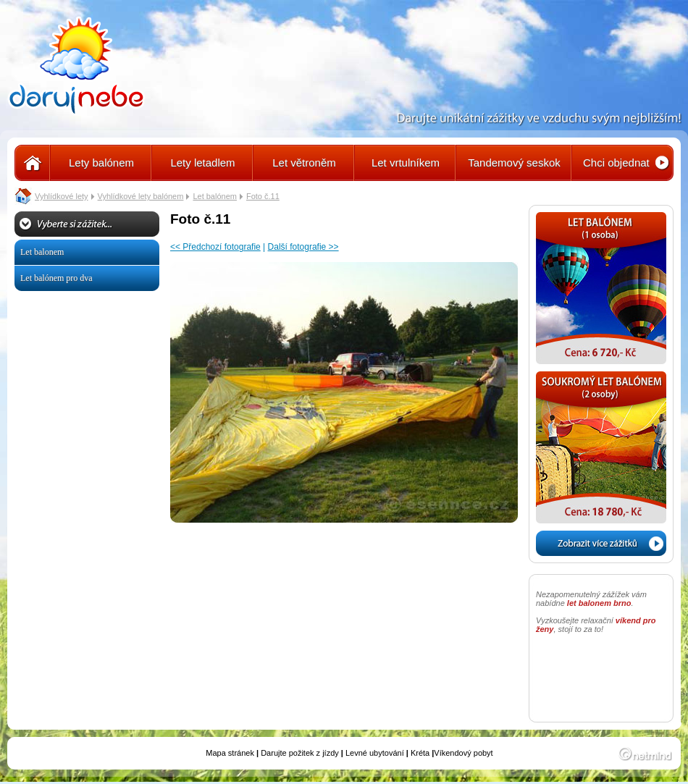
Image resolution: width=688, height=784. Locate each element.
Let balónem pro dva (56, 278)
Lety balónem (101, 163)
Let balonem (42, 252)
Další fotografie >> (303, 247)
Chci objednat (616, 163)
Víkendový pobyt (463, 753)
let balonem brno (599, 603)
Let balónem (215, 196)
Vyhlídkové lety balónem (141, 196)
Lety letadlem (202, 163)
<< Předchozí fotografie (215, 247)
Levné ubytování (375, 753)
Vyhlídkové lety (62, 196)
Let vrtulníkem (406, 163)
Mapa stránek (230, 753)
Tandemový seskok (514, 163)
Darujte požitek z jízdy (300, 753)
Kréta (420, 753)
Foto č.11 (263, 196)
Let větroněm (304, 163)
